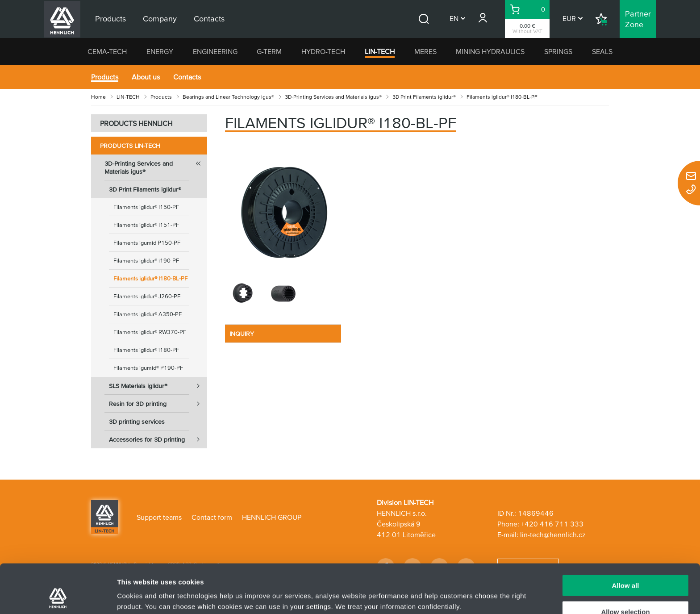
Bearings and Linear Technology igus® (228, 97)
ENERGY (160, 51)
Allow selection (625, 566)
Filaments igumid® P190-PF (148, 368)
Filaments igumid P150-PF (147, 243)
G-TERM (269, 51)
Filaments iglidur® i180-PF (146, 350)
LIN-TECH (380, 51)
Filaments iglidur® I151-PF (146, 225)
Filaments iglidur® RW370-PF (150, 332)
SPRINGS (558, 51)
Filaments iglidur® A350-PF (148, 314)
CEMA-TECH (107, 51)
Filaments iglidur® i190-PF (146, 261)
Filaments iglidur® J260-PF (147, 296)
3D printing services (137, 422)
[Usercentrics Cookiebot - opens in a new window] (58, 597)
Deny (626, 592)
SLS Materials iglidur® (158, 386)
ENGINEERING (215, 51)
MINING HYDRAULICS (490, 51)
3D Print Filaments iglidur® (424, 97)
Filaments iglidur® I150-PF (146, 207)
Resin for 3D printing (158, 404)
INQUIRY (242, 334)
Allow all (626, 540)
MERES (425, 51)
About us (146, 77)
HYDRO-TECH (323, 51)
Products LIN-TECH (130, 146)
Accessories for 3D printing (158, 439)
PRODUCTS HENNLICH (136, 123)
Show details (469, 590)
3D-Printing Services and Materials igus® (333, 97)
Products (105, 77)
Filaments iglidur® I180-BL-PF (150, 278)
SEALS (602, 51)
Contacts (187, 77)
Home (98, 97)
